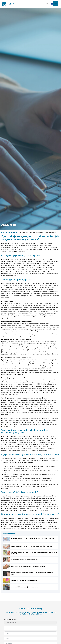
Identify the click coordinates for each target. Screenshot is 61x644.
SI (21, 478)
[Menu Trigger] (56, 4)
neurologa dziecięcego (36, 410)
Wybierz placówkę (11, 619)
